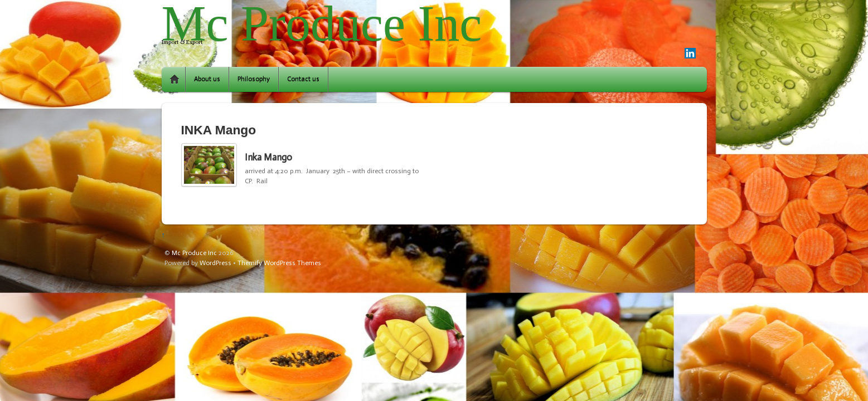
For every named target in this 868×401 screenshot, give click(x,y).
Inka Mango (268, 157)
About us (207, 79)
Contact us (303, 79)
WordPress (215, 263)
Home (174, 79)
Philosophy (254, 79)
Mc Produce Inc (194, 253)
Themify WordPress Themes (279, 263)
